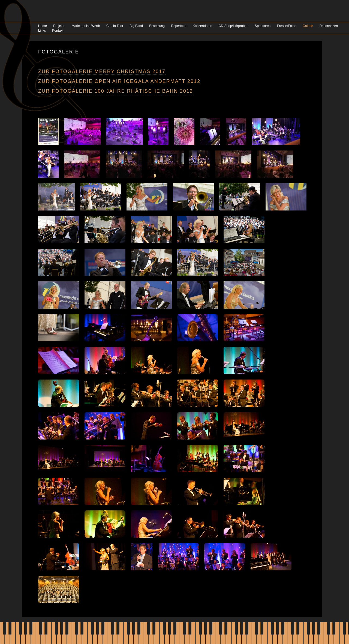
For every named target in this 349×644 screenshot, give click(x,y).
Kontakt (58, 31)
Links (42, 31)
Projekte (59, 26)
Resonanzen (329, 26)
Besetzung (157, 26)
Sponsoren (263, 26)
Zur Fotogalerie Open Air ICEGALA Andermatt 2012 (119, 81)
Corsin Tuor (115, 26)
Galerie (308, 26)
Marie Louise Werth (86, 26)
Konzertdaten (202, 26)
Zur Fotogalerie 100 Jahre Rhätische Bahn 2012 (116, 91)
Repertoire (179, 26)
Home (43, 26)
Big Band (136, 26)
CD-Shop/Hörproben (234, 26)
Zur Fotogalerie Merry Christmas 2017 (102, 71)
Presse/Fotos (287, 26)
